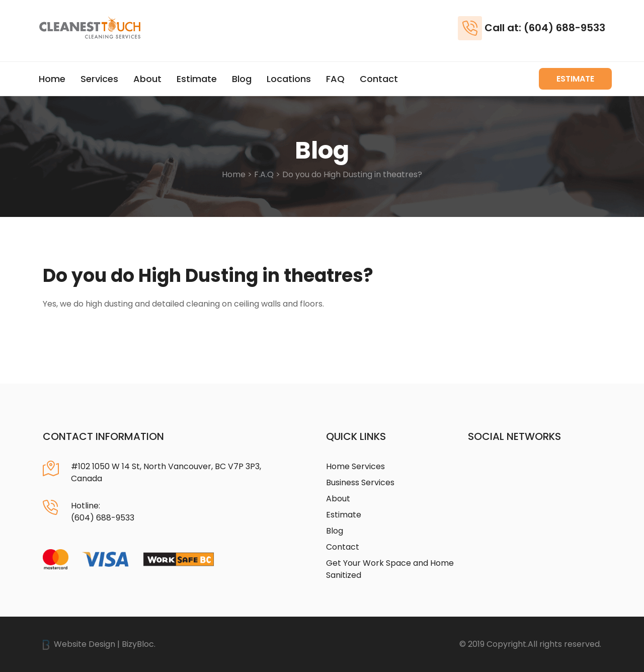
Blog (242, 79)
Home (52, 79)
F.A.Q (264, 174)
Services (99, 79)
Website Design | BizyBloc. (99, 644)
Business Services (360, 482)
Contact (379, 79)
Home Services (355, 466)
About (147, 79)
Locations (289, 79)
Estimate (197, 79)
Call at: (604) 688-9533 (545, 28)
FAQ (335, 79)
